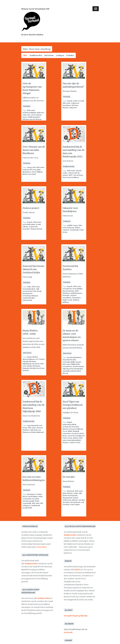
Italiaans (71, 228)
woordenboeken (29, 224)
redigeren (75, 103)
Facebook (68, 632)
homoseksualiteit (69, 424)
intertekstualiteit (74, 440)
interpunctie (27, 293)
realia (65, 173)
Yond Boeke (74, 230)
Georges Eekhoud (76, 429)
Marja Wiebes (33, 357)
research (71, 436)
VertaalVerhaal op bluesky (76, 616)
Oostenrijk (27, 503)
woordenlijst (77, 289)
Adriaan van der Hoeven (32, 119)
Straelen (36, 499)
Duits (29, 287)
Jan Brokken (33, 497)
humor (78, 228)
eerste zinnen (36, 115)
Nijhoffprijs (27, 364)
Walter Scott (67, 300)
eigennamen (67, 498)
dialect (76, 438)
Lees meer (42, 547)
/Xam (34, 172)
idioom (65, 429)
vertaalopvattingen (30, 296)
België (70, 422)
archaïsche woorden (71, 427)
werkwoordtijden (29, 113)
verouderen (67, 289)
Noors (25, 117)
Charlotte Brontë (69, 360)
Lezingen (60, 55)
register (66, 230)
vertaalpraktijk (69, 362)
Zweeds (79, 171)
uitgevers (73, 108)
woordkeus (67, 298)
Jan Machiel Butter (74, 357)
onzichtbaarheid (69, 371)
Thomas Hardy (36, 229)
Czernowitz (27, 499)
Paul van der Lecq (29, 170)
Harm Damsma (68, 291)
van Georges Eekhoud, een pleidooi (73, 405)
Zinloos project (31, 208)
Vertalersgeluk (28, 501)
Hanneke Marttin (29, 368)
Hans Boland (67, 493)
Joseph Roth (27, 508)
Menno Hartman (34, 366)
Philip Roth (75, 364)
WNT (71, 175)
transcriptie (75, 505)
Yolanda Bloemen (29, 361)
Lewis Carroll (79, 101)
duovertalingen (29, 359)
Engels (70, 101)
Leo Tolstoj (40, 359)
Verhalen (70, 55)
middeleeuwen (76, 293)
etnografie (31, 167)
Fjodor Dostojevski (70, 496)
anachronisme (78, 366)
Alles (25, 55)
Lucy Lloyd (32, 174)
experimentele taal (35, 425)
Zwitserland (27, 300)
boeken (77, 570)
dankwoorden (31, 564)
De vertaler (69, 477)
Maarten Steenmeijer (75, 369)
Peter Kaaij (37, 291)
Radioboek (36, 506)
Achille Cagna (73, 225)
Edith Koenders (34, 117)
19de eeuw (31, 110)
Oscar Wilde (67, 431)
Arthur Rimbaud (37, 432)
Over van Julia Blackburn (34, 150)
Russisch (36, 364)
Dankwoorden (36, 55)
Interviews (49, 55)
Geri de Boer (78, 175)
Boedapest (31, 494)
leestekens (67, 105)
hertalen (66, 295)
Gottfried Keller (29, 298)
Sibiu (40, 497)
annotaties (76, 298)
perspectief (27, 291)
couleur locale (75, 442)
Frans (25, 428)
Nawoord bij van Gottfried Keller (33, 269)
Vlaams (65, 442)
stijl (37, 289)
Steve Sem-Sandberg (71, 177)
